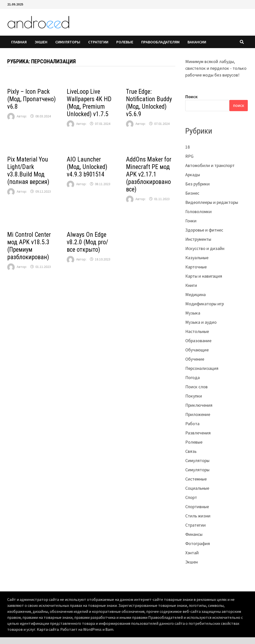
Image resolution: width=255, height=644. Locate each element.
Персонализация (202, 368)
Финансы (194, 534)
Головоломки (198, 211)
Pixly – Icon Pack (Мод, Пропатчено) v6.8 (32, 99)
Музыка (193, 313)
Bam (109, 629)
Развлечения (198, 433)
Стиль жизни (198, 516)
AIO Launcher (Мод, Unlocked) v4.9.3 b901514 (87, 167)
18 (188, 147)
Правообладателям (160, 42)
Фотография (198, 543)
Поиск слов (196, 387)
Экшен (41, 42)
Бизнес (192, 193)
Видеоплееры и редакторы (212, 202)
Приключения (199, 405)
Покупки (194, 396)
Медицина (195, 294)
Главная (19, 42)
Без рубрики (197, 184)
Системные (196, 479)
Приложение (198, 414)
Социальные (197, 488)
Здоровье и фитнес (204, 230)
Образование (198, 341)
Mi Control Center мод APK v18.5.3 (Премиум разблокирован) (29, 246)
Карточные (196, 267)
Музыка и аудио (201, 322)
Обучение (195, 359)
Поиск (191, 97)
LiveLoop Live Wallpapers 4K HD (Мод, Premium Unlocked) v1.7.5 (89, 103)
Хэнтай (192, 553)
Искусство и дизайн (205, 248)
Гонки (191, 221)
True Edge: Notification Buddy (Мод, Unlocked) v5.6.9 (149, 103)
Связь (191, 451)
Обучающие (197, 350)
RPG (189, 156)
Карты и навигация (204, 276)
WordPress (92, 629)
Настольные (197, 331)
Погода (192, 377)
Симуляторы (68, 42)
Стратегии (98, 42)
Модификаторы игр (205, 304)
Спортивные (197, 507)
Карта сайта (48, 629)
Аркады (193, 175)
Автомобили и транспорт (210, 165)
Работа (192, 424)
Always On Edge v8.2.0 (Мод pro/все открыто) (87, 242)
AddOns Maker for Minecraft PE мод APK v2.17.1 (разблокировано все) (149, 174)
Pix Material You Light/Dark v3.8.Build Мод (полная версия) (28, 171)
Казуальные (197, 258)
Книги (191, 285)
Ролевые (125, 42)
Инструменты (198, 239)
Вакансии (197, 42)
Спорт (191, 497)
